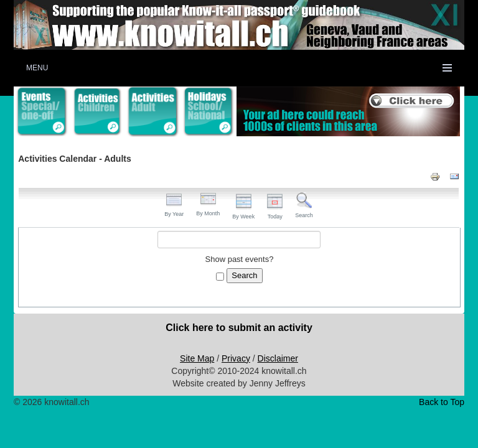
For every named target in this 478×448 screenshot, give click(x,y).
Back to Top (442, 402)
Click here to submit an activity (239, 328)
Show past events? (240, 259)
